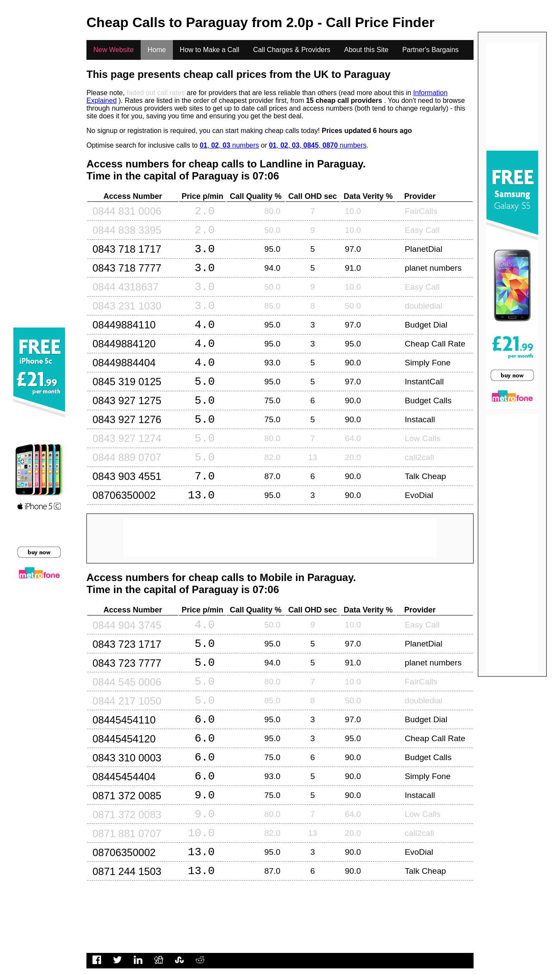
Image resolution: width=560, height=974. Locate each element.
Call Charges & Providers (292, 50)
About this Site (366, 50)
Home (157, 50)
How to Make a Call (210, 50)
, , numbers (229, 145)
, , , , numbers (318, 145)
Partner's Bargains (430, 50)
